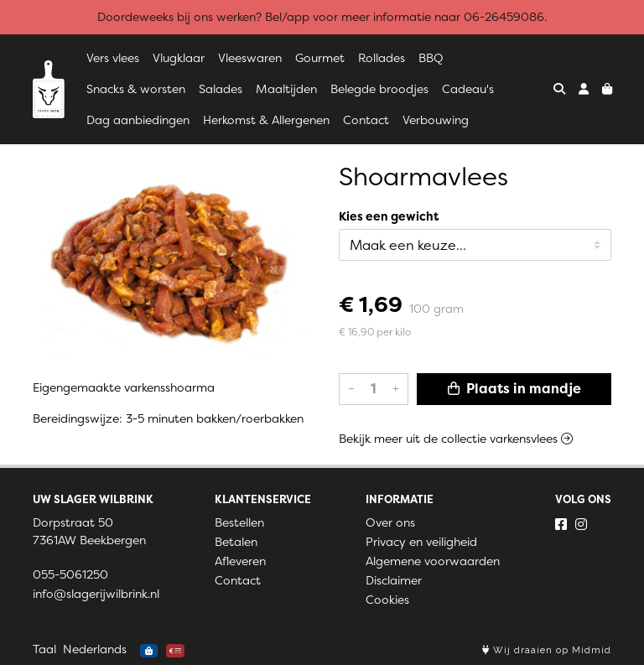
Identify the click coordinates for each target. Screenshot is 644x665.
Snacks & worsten (136, 89)
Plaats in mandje (514, 389)
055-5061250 (70, 574)
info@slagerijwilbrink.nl (96, 594)
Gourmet (320, 58)
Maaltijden (286, 89)
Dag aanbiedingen (138, 120)
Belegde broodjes (379, 89)
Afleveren (240, 561)
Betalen (236, 542)
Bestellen (239, 522)
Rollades (382, 58)
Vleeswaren (250, 58)
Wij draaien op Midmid (547, 650)
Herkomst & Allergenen (266, 120)
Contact (366, 120)
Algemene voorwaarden (433, 561)
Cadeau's (468, 89)
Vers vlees (113, 58)
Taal (44, 649)
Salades (221, 89)
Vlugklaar (179, 58)
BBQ (431, 58)
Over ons (390, 522)
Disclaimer (394, 580)
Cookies (387, 600)
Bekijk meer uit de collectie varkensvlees (456, 439)
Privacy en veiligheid (421, 542)
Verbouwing (436, 120)
